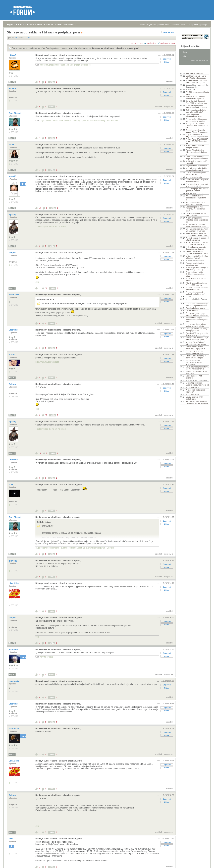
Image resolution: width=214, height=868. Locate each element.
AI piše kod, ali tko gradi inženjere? (196, 391)
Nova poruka (168, 32)
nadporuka (169, 106)
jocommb (13, 649)
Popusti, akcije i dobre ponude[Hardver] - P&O (195, 352)
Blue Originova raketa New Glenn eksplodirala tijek (197, 230)
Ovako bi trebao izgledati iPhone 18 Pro (196, 174)
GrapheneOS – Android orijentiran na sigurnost (195, 97)
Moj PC (12, 82)
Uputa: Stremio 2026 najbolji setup (194, 398)
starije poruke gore (168, 43)
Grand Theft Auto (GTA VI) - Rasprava (197, 372)
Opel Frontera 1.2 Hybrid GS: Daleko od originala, (196, 77)
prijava (142, 25)
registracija (152, 25)
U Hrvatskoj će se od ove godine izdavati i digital (196, 325)
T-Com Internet (192, 311)
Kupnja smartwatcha (194, 177)
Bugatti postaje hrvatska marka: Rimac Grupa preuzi (197, 131)
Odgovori (167, 59)
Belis (11, 839)
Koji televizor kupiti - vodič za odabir (196, 162)
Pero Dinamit (15, 113)
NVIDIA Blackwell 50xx (195, 73)
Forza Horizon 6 (192, 387)
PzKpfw (13, 253)
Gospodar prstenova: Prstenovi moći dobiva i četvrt (195, 209)
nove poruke (186, 25)
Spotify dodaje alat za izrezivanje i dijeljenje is (195, 348)
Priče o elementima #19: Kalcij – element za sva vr (196, 225)
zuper (12, 145)
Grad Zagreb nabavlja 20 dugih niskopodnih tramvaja (197, 158)
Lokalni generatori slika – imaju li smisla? (196, 214)
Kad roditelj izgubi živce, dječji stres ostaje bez (196, 203)
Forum (19, 25)
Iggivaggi (13, 561)
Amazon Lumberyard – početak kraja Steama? (195, 293)
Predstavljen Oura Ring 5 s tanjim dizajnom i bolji (197, 268)
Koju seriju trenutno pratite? (197, 380)
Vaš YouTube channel (195, 193)
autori (196, 25)
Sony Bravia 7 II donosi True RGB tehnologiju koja (197, 102)
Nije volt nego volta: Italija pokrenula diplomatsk (196, 169)
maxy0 (12, 355)
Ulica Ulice (14, 583)
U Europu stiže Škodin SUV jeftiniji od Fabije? (197, 257)
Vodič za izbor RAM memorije (194, 377)
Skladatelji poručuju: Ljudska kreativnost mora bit (197, 384)
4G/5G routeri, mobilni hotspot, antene (195, 147)
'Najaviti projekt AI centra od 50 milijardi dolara (197, 239)
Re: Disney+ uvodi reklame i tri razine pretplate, (58, 88)
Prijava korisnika (190, 46)
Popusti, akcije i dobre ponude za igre (195, 264)
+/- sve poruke (137, 43)
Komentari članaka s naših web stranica (63, 25)
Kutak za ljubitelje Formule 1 (197, 300)
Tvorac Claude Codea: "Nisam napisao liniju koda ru (197, 152)
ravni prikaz (151, 43)
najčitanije (175, 25)
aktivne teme (164, 25)
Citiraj (167, 62)
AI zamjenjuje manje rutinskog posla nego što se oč (197, 220)
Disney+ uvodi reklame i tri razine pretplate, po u (115, 48)
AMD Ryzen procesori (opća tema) (197, 93)
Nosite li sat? (191, 89)
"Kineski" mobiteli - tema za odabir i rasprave (197, 289)
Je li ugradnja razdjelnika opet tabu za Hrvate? (196, 111)
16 (46, 288)
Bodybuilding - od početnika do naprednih (197, 86)
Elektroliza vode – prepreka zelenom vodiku (197, 181)
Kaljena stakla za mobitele (196, 166)
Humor (189, 297)
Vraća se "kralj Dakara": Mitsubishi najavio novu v (196, 343)
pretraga (204, 25)
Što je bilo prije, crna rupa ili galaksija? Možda (197, 190)
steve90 (13, 176)
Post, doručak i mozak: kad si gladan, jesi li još (197, 185)
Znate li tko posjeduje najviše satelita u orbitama (196, 106)
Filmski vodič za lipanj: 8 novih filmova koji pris (196, 357)
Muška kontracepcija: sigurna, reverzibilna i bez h (197, 252)
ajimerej (13, 88)
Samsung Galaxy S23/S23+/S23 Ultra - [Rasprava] (194, 362)
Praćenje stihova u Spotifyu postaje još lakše (197, 330)
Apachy (13, 214)
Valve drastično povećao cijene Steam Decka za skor (197, 234)
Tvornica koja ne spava (195, 308)
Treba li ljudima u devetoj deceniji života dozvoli (196, 248)
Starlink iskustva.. (193, 394)
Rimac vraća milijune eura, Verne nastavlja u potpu (197, 120)
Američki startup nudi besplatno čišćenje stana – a (197, 198)
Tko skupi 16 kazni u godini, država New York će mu (197, 334)
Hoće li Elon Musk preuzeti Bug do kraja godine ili (197, 243)
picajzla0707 (15, 729)
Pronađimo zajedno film (195, 260)
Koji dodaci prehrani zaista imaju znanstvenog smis (197, 81)
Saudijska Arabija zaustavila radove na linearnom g (197, 368)
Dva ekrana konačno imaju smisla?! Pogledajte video (197, 305)
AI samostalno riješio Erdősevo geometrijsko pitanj (195, 274)
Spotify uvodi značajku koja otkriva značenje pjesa (197, 339)
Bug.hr (10, 25)
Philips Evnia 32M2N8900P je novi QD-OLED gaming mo (197, 141)
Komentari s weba (33, 25)
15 (40, 453)
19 (46, 415)
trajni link (169, 82)
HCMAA (13, 55)
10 (40, 208)
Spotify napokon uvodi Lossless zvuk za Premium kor (197, 126)
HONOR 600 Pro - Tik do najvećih (196, 280)
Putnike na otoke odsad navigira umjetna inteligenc (197, 314)
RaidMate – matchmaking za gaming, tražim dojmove (197, 402)
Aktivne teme (188, 69)
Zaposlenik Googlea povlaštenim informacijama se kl (197, 320)
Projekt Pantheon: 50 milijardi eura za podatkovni (197, 136)
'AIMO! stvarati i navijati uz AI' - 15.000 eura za (197, 284)
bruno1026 (14, 295)
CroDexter (14, 330)
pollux (12, 484)
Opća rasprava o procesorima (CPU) (194, 116)
